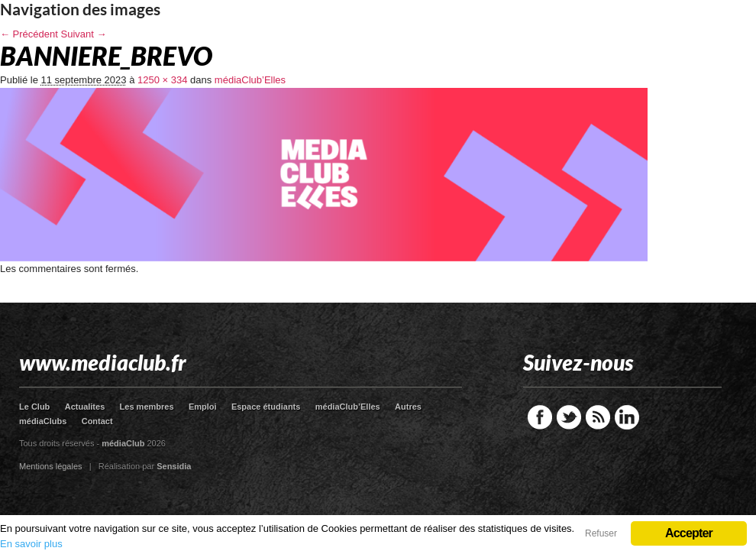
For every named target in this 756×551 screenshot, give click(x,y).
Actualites (85, 407)
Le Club (34, 407)
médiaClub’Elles (250, 80)
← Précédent (29, 34)
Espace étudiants (266, 407)
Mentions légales (51, 466)
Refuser (601, 533)
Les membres (147, 407)
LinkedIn (627, 417)
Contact (97, 421)
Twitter (569, 417)
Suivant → (84, 34)
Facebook (540, 417)
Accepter (689, 533)
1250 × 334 (162, 80)
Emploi (203, 407)
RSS (598, 417)
